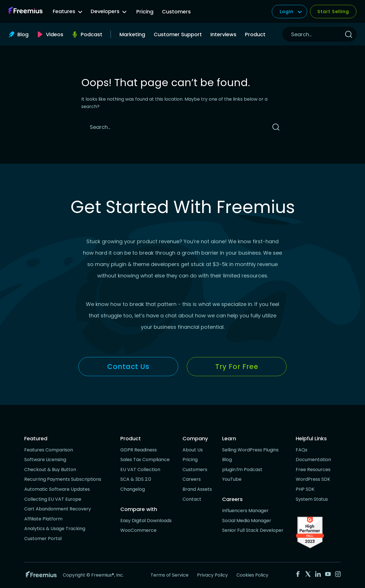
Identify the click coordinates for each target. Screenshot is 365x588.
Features (67, 11)
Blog (227, 460)
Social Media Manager (247, 521)
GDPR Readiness (139, 450)
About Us (193, 450)
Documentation (313, 460)
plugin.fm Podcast (242, 470)
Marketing (132, 34)
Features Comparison (49, 450)
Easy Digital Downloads (146, 521)
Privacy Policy (212, 575)
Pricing (145, 12)
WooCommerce (138, 530)
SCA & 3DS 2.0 (136, 479)
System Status (312, 499)
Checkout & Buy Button (50, 470)
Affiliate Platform (43, 519)
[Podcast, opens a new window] (87, 34)
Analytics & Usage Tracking (55, 529)
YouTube (232, 479)
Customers (176, 12)
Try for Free (237, 367)
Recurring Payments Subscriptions (63, 479)
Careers (192, 479)
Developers (109, 11)
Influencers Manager (245, 511)
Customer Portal (43, 539)
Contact (192, 499)
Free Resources (313, 470)
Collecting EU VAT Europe (53, 499)
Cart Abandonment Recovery (58, 509)
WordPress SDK (313, 479)
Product (255, 34)
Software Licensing (45, 460)
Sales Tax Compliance (145, 460)
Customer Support (178, 34)
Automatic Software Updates (57, 489)
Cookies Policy (252, 575)
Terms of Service (170, 575)
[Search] (311, 34)
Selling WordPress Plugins (250, 450)
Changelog (133, 489)
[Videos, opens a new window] (50, 34)
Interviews (223, 34)
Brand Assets (197, 489)
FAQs (302, 450)
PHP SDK (305, 489)
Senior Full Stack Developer (253, 530)
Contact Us (128, 367)
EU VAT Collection (140, 470)
